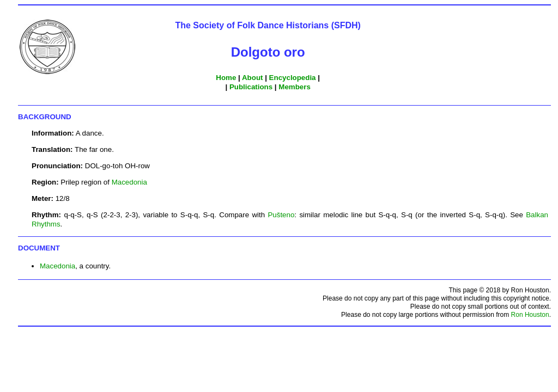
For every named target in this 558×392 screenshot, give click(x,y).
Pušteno (281, 215)
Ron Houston (530, 315)
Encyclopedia (293, 78)
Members (295, 87)
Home (226, 78)
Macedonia (129, 182)
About (253, 78)
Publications (251, 87)
